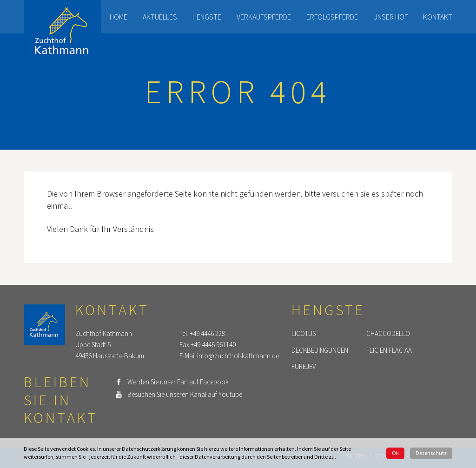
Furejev (304, 367)
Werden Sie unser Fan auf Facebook (178, 382)
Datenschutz (431, 453)
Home (119, 17)
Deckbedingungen (320, 350)
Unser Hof (390, 17)
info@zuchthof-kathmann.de (238, 356)
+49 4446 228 (207, 333)
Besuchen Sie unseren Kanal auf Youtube (185, 394)
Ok (395, 453)
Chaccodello (388, 333)
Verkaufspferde (264, 17)
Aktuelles (160, 17)
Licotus (304, 333)
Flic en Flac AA (389, 350)
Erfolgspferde (332, 17)
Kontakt (438, 17)
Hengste (207, 17)
